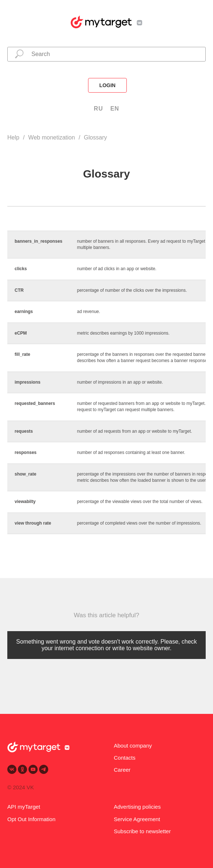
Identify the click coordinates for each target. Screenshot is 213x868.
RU (98, 109)
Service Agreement (137, 819)
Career (122, 770)
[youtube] (33, 769)
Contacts (125, 758)
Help (13, 137)
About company (133, 746)
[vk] (12, 769)
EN (115, 109)
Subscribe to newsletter (142, 831)
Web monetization (52, 137)
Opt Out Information (31, 819)
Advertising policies (137, 807)
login (107, 85)
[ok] (22, 769)
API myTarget (24, 807)
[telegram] (44, 769)
